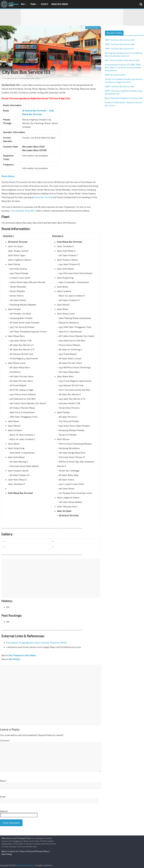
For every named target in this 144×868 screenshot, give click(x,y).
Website (4, 811)
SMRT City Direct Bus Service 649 (120, 40)
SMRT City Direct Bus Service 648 (120, 44)
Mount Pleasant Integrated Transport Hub (124, 98)
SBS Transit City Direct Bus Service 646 (122, 60)
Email (3, 797)
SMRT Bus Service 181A (115, 75)
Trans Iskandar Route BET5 (23, 211)
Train (33, 4)
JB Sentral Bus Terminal (34, 111)
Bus (23, 4)
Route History (8, 176)
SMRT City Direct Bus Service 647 (120, 49)
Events (45, 4)
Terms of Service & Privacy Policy (34, 851)
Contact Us (13, 851)
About (4, 851)
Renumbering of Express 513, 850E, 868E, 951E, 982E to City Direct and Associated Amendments (123, 67)
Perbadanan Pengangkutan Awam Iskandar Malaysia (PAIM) (37, 643)
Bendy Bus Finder (60, 4)
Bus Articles (14, 659)
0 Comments (23, 78)
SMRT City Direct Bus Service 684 (120, 86)
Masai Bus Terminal (44, 197)
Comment (5, 740)
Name (4, 781)
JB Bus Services (93, 28)
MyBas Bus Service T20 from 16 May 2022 (50, 98)
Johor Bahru (36, 78)
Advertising (7, 854)
